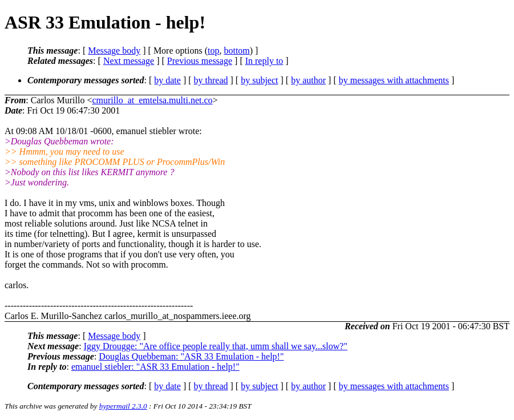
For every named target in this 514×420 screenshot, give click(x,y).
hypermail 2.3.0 (123, 406)
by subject (259, 80)
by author (308, 80)
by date (167, 80)
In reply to (264, 61)
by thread (211, 80)
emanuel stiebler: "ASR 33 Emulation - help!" (155, 367)
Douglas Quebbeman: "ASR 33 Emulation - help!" (191, 356)
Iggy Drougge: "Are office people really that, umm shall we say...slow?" (216, 346)
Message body (114, 51)
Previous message (200, 61)
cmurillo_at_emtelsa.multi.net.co (152, 100)
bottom (236, 51)
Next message (129, 61)
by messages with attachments (394, 80)
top (213, 51)
